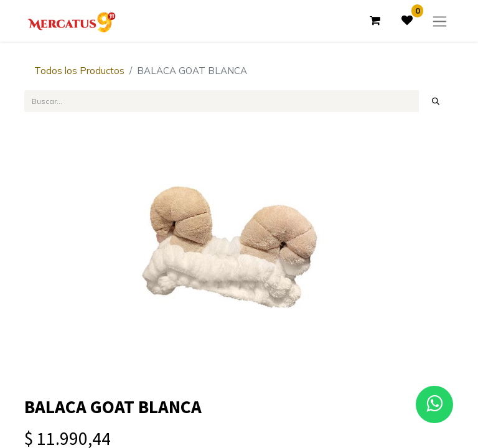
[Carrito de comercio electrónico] (375, 21)
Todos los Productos (79, 71)
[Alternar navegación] (440, 21)
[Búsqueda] (436, 101)
